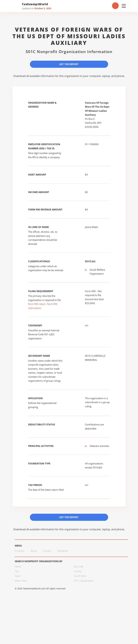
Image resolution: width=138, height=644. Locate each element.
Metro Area (21, 581)
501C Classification (84, 581)
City (17, 571)
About (34, 551)
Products (20, 551)
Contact (47, 551)
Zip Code (79, 567)
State (17, 576)
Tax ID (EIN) (80, 576)
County (78, 571)
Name (18, 567)
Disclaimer (63, 551)
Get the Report (69, 64)
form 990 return (37, 304)
